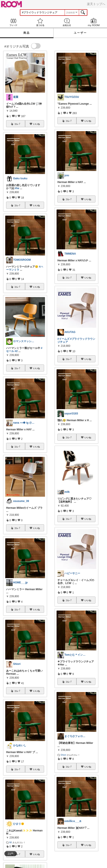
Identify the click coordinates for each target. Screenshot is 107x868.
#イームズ (63, 339)
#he (17, 188)
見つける (40, 22)
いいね (36, 124)
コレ (17, 124)
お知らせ (67, 22)
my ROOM (94, 22)
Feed (13, 22)
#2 (16, 351)
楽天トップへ (96, 4)
